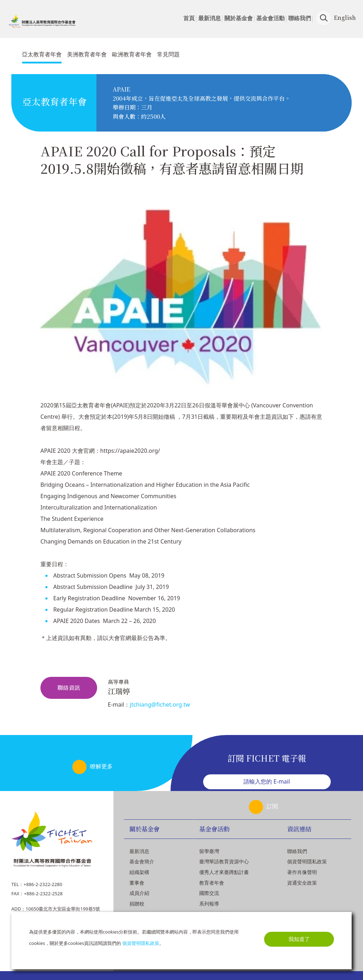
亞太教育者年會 (42, 54)
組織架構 (139, 872)
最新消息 (210, 18)
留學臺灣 (209, 851)
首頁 (189, 18)
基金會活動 (270, 18)
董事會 (137, 883)
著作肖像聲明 (302, 872)
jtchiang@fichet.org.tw (160, 705)
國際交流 (209, 893)
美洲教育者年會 (87, 54)
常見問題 (168, 54)
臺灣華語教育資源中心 (224, 861)
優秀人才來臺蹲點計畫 (224, 872)
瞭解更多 (101, 766)
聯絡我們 (300, 18)
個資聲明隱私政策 (307, 861)
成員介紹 (139, 893)
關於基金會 (239, 18)
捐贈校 (137, 904)
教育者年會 (212, 883)
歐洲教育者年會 (132, 54)
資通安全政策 (302, 883)
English (345, 18)
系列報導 (209, 904)
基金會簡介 (142, 861)
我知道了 (299, 939)
